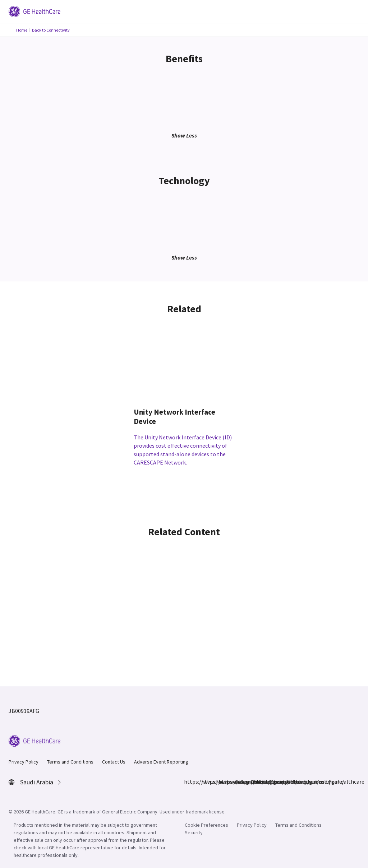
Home (22, 30)
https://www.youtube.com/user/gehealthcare (257, 781)
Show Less (184, 135)
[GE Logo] (34, 11)
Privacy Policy (24, 762)
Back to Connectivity (51, 30)
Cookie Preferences (206, 825)
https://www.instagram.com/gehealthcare (206, 781)
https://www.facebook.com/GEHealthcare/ (188, 781)
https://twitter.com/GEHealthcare (240, 781)
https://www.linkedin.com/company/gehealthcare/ (223, 781)
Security (194, 832)
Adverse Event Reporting (161, 762)
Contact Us (114, 762)
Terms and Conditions (70, 762)
